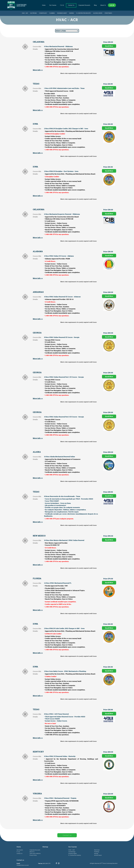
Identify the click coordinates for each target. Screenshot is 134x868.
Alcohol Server (98, 13)
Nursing (72, 13)
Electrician (33, 13)
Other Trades (108, 13)
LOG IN (112, 5)
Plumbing (52, 13)
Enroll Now (109, 46)
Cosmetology (43, 13)
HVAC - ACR (25, 13)
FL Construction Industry (84, 13)
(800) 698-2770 (47, 864)
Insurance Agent (62, 13)
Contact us (67, 835)
